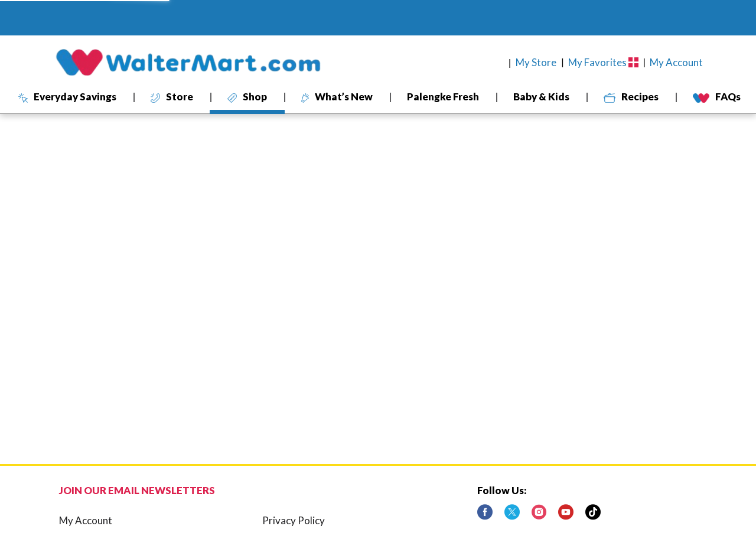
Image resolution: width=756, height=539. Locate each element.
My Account (86, 521)
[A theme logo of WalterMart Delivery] (188, 63)
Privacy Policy (294, 521)
